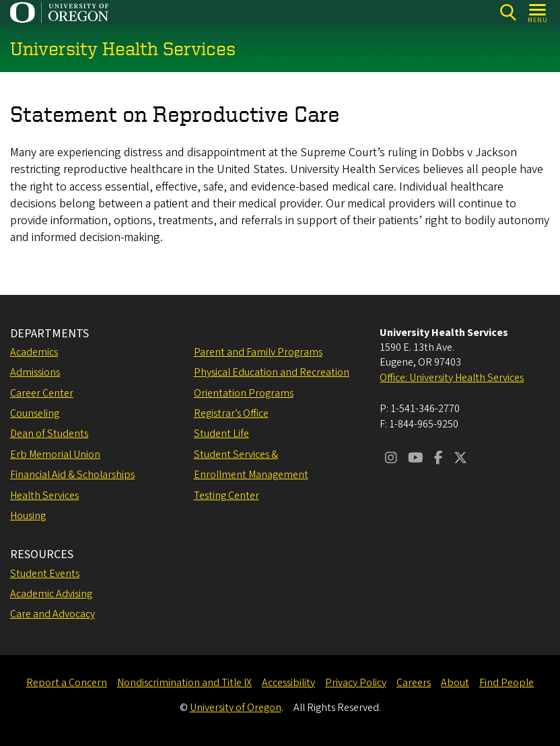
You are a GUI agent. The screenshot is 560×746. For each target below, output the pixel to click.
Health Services (44, 496)
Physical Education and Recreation (272, 372)
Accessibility (288, 683)
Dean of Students (49, 434)
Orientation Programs (244, 393)
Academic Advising (51, 594)
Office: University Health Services (452, 378)
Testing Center (226, 496)
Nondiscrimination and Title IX (184, 683)
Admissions (35, 372)
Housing (28, 516)
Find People (506, 683)
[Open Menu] (538, 12)
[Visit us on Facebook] (439, 459)
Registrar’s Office (231, 413)
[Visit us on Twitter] (460, 459)
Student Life (221, 434)
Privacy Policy (356, 683)
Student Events (45, 574)
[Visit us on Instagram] (391, 459)
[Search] (508, 12)
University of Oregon (236, 708)
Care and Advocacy (53, 614)
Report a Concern (67, 683)
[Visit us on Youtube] (416, 459)
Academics (34, 352)
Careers (414, 683)
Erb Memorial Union (55, 454)
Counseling (35, 413)
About (455, 683)
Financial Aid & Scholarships (72, 475)
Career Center (42, 393)
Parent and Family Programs (258, 352)
